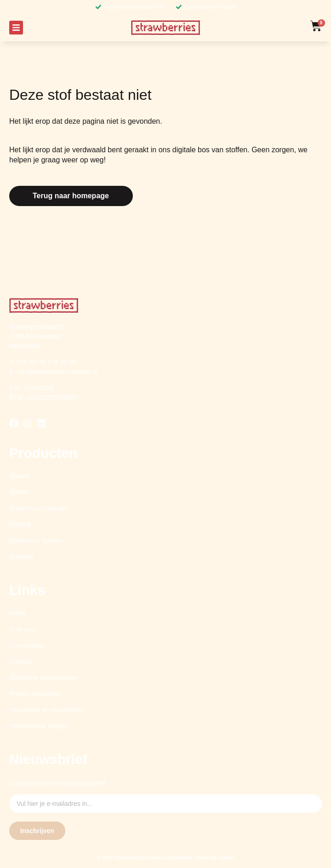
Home (18, 613)
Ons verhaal (26, 645)
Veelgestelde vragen (38, 726)
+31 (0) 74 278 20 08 (46, 362)
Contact (20, 661)
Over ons (22, 629)
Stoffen (19, 492)
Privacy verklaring (34, 694)
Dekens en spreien (36, 540)
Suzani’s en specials (38, 508)
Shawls (20, 476)
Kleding (20, 524)
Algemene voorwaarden (43, 678)
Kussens (22, 557)
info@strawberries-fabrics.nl (57, 372)
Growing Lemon (215, 857)
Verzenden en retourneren (47, 710)
